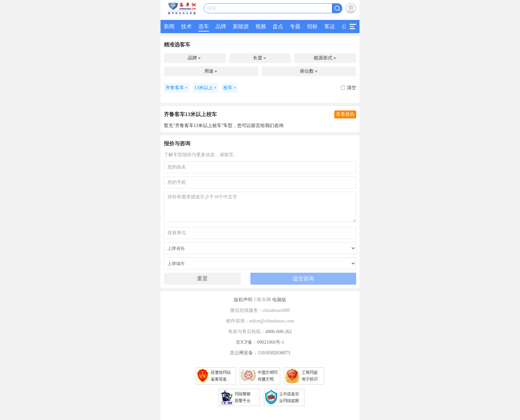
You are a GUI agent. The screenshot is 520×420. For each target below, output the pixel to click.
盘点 (278, 26)
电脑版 (279, 300)
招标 (312, 26)
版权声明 (243, 300)
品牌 (221, 26)
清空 (349, 88)
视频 (261, 26)
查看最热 (345, 114)
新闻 (169, 26)
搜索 (212, 8)
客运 (330, 26)
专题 (295, 26)
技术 (186, 26)
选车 (204, 26)
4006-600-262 (278, 332)
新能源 (241, 26)
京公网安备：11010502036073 (260, 353)
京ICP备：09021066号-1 (260, 342)
